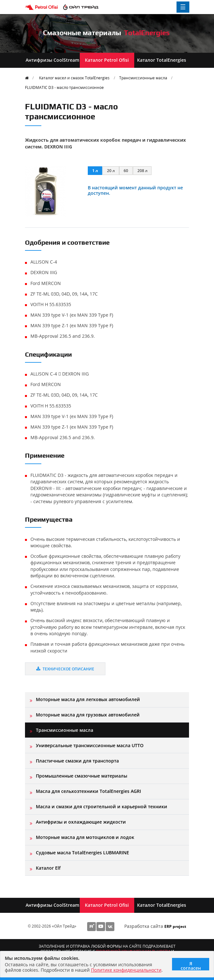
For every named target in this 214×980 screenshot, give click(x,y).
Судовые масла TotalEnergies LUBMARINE (82, 853)
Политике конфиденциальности (126, 970)
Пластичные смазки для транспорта (77, 761)
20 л (111, 170)
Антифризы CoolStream (52, 60)
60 (126, 170)
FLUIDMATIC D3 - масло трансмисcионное (64, 87)
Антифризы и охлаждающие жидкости (81, 822)
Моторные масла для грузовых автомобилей (88, 715)
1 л (95, 170)
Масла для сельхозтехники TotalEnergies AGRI (88, 791)
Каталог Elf (48, 868)
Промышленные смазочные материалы (82, 776)
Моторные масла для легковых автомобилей (88, 699)
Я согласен (191, 965)
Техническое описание (65, 669)
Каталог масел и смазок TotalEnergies (74, 78)
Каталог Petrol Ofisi (107, 60)
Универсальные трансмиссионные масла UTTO (90, 745)
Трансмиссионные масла (143, 78)
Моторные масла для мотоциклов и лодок (85, 837)
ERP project (175, 926)
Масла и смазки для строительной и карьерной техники (102, 806)
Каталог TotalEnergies (162, 60)
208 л (142, 170)
